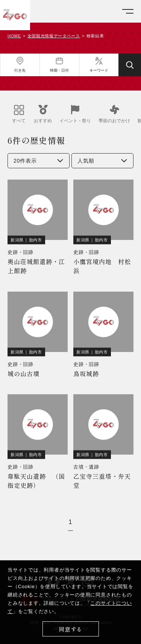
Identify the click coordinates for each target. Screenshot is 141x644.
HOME (14, 36)
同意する (70, 629)
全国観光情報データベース (54, 36)
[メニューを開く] (128, 12)
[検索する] (130, 65)
